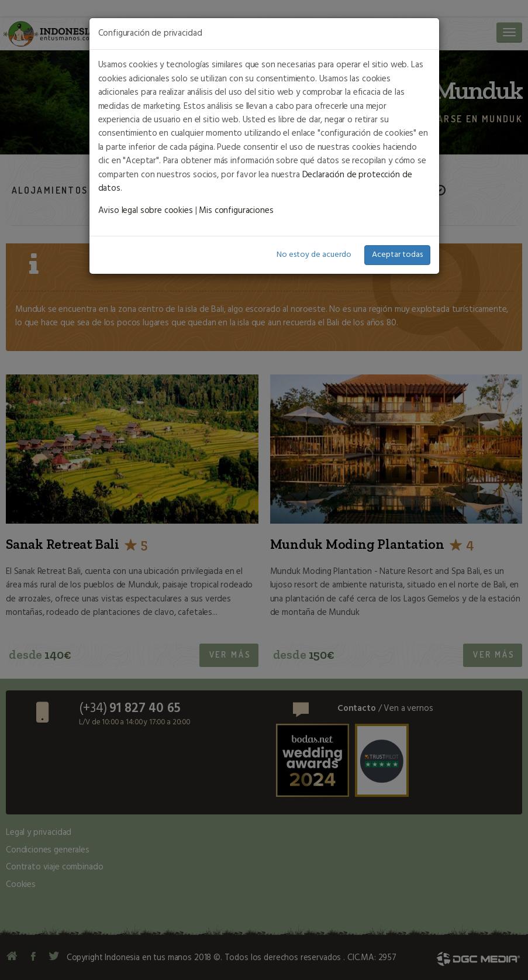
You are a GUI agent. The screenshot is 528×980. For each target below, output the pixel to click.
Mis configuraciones (236, 211)
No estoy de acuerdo (314, 255)
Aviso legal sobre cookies (146, 211)
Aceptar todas (397, 255)
